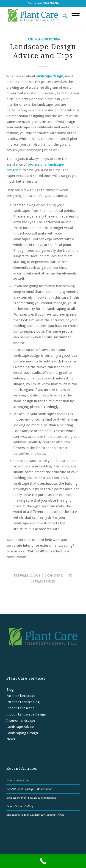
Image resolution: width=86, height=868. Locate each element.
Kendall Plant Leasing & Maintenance (29, 789)
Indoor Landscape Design (26, 714)
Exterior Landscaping (23, 702)
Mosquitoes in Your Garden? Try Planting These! (35, 815)
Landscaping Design (43, 39)
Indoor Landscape (20, 708)
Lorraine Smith (43, 582)
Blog (10, 690)
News (11, 739)
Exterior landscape (21, 696)
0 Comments (54, 576)
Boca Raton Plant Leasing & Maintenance (31, 798)
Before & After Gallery (20, 806)
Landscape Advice (20, 727)
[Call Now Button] (43, 861)
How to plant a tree (18, 780)
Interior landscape (21, 721)
